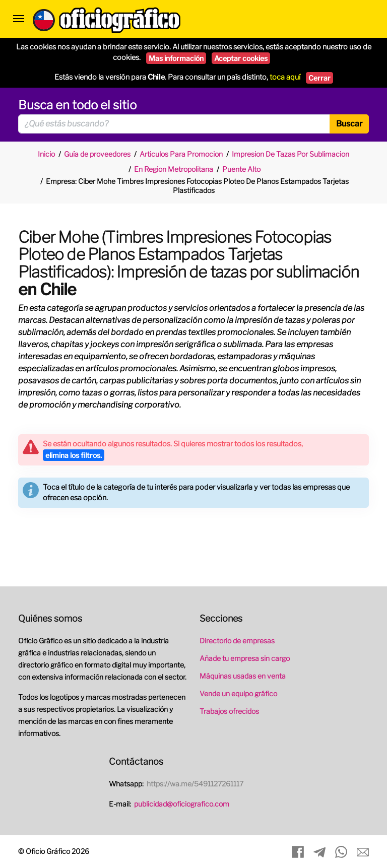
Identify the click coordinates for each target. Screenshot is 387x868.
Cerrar (319, 78)
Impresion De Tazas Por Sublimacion (291, 154)
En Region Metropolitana (174, 169)
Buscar (349, 124)
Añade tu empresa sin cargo (245, 658)
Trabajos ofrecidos (229, 711)
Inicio (46, 154)
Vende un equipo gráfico (238, 693)
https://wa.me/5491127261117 (195, 784)
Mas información (176, 58)
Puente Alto (241, 169)
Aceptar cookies (241, 58)
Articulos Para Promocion (181, 154)
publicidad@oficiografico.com (182, 804)
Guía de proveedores (97, 154)
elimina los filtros (74, 455)
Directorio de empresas (237, 641)
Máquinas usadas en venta (243, 676)
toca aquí (285, 77)
